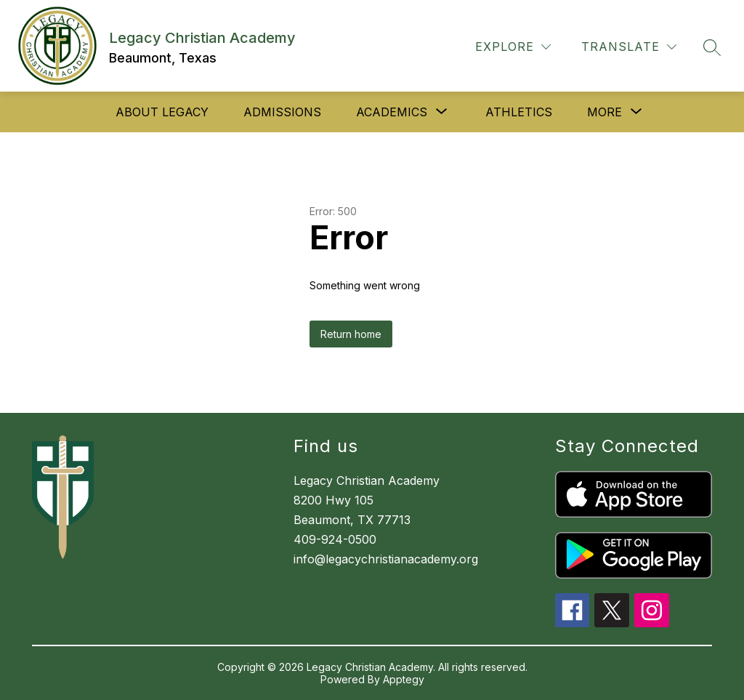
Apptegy (404, 679)
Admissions (282, 112)
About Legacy (162, 112)
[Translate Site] (629, 47)
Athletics (519, 112)
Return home (351, 334)
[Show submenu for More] (604, 112)
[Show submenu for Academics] (392, 112)
